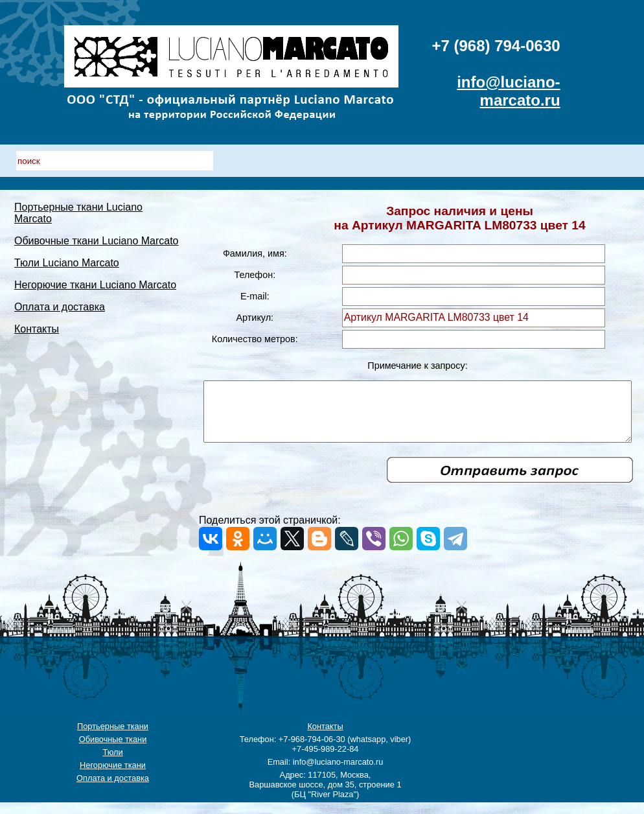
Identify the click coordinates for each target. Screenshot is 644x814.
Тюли (112, 764)
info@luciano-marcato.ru (508, 91)
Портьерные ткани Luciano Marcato (59, 213)
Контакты (37, 352)
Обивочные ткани (113, 751)
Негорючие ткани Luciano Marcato (55, 302)
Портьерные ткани (113, 738)
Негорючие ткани (113, 777)
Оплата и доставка (60, 330)
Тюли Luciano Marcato (67, 274)
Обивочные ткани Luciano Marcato (57, 247)
